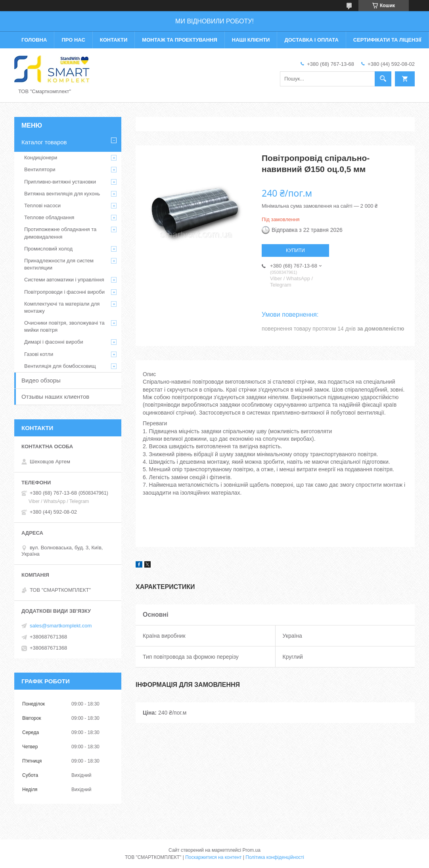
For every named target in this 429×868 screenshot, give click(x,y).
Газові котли (39, 354)
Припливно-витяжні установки (60, 182)
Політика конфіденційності (275, 857)
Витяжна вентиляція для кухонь (62, 194)
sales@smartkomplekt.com (61, 626)
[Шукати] (383, 79)
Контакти (114, 40)
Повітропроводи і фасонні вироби (64, 292)
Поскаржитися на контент (213, 857)
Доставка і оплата (311, 40)
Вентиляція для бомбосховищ (60, 366)
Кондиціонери (41, 158)
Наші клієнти (251, 40)
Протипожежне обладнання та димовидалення (60, 233)
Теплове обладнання (49, 217)
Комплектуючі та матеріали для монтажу (62, 307)
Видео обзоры (41, 380)
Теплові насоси (42, 206)
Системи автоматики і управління (64, 280)
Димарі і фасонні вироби (54, 342)
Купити (295, 250)
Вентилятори (40, 169)
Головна (34, 40)
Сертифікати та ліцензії (387, 40)
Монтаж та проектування (179, 40)
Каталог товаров (44, 142)
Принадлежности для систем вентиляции (59, 264)
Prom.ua (252, 850)
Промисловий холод (48, 249)
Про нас (73, 40)
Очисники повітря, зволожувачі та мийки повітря (64, 326)
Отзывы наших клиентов (55, 397)
